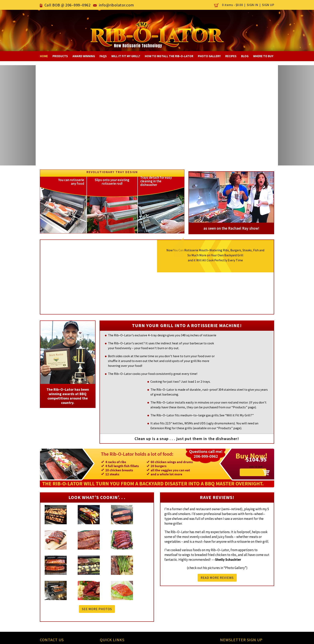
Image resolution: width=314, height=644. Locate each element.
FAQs (103, 56)
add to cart (252, 439)
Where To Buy (263, 56)
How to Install (139, 598)
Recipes (231, 56)
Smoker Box (137, 588)
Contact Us (111, 603)
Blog (245, 56)
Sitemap (109, 609)
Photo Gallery (209, 56)
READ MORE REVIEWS (217, 554)
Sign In (253, 5)
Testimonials (138, 603)
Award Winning (84, 56)
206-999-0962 (54, 588)
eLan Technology (261, 638)
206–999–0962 (78, 5)
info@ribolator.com (118, 5)
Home (44, 56)
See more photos (97, 551)
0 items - (229, 5)
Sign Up (268, 5)
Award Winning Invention (184, 593)
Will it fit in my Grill (143, 593)
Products (60, 56)
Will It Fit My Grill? (126, 56)
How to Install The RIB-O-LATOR (169, 56)
